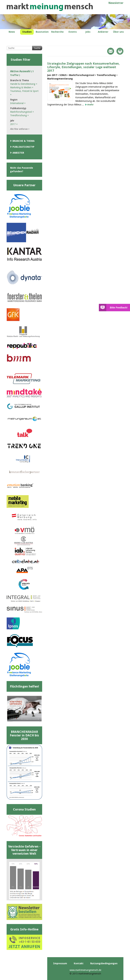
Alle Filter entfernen (20, 129)
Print (120, 51)
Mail (111, 51)
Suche (37, 48)
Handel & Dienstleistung (24, 84)
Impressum (60, 963)
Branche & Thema (24, 141)
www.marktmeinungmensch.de (85, 970)
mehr (90, 105)
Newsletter (116, 3)
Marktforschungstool (22, 112)
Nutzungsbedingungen (104, 963)
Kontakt (79, 963)
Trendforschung (19, 115)
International (18, 103)
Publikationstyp (23, 147)
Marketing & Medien (22, 87)
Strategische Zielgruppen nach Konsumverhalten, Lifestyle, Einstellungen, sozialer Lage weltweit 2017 (83, 67)
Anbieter (18, 153)
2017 (14, 124)
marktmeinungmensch (50, 7)
